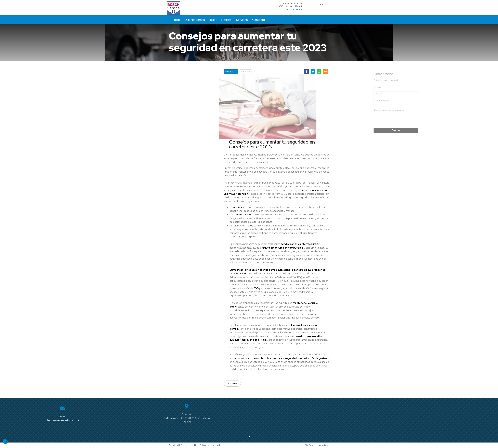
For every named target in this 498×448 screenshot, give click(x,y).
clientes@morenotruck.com (62, 420)
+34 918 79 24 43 (293, 9)
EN (327, 4)
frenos (249, 226)
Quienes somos (195, 20)
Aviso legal (174, 445)
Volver (232, 383)
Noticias (226, 20)
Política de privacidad (210, 445)
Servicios (242, 20)
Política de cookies (189, 445)
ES (322, 4)
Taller (213, 20)
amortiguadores (243, 214)
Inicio (177, 20)
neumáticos (241, 207)
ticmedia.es (323, 445)
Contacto (259, 20)
